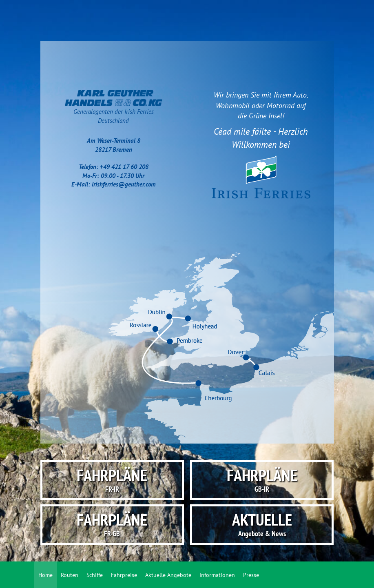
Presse (251, 575)
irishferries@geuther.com (124, 184)
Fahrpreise (124, 575)
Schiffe (95, 575)
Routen (70, 575)
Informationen (217, 575)
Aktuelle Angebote (168, 575)
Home (45, 575)
